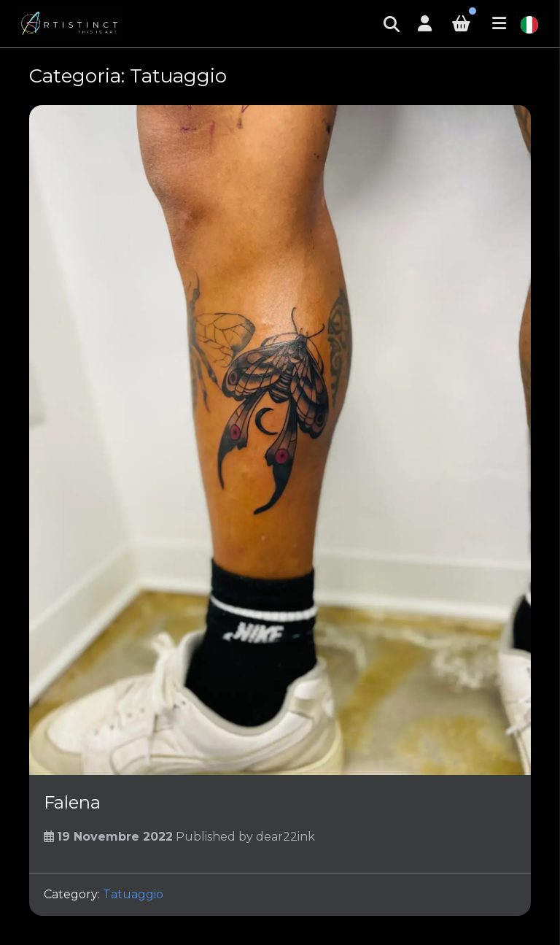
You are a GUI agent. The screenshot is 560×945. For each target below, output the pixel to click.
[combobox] (529, 24)
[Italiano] (529, 24)
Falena (72, 802)
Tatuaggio (133, 894)
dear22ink (285, 837)
